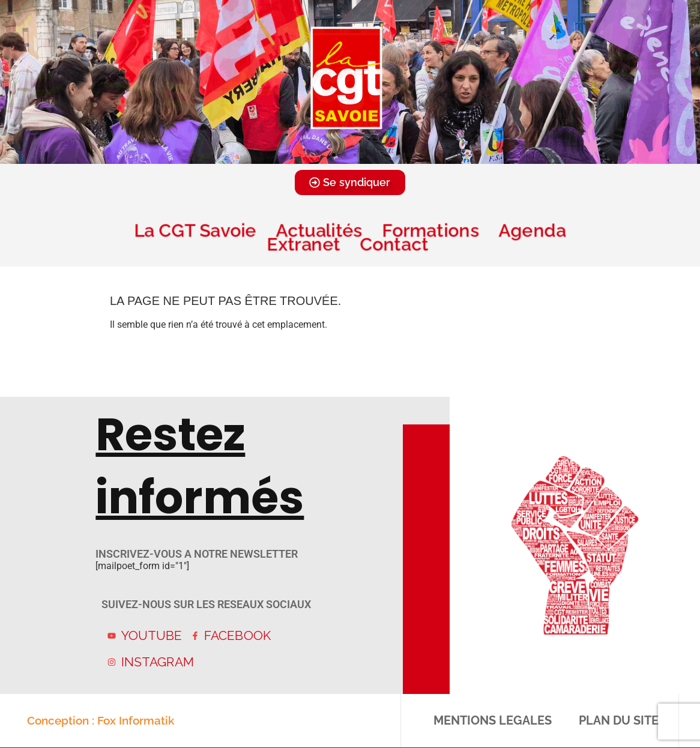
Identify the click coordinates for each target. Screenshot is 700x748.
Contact (396, 244)
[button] (334, 155)
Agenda (532, 230)
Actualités (319, 230)
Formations (430, 230)
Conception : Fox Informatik (101, 720)
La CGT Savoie (195, 230)
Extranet (304, 244)
